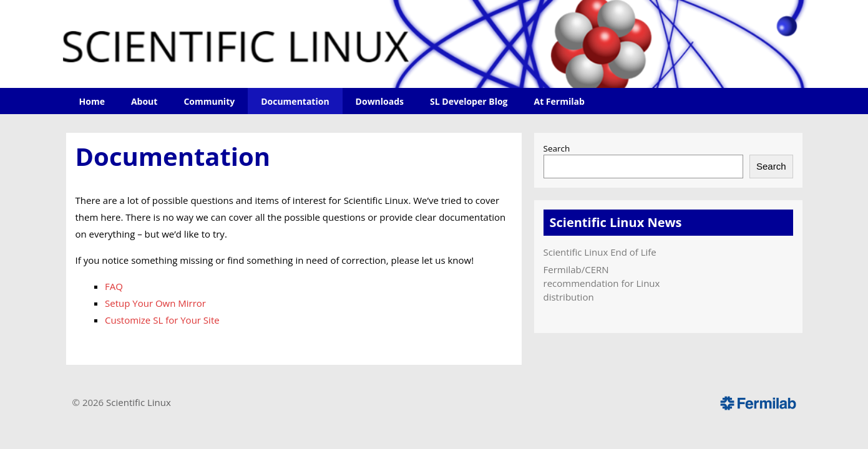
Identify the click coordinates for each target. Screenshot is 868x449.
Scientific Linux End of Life (600, 252)
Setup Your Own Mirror (155, 303)
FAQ (114, 286)
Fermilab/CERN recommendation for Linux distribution (602, 283)
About (144, 101)
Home (92, 101)
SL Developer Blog (469, 101)
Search (557, 148)
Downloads (380, 101)
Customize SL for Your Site (162, 320)
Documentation (295, 101)
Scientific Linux (139, 402)
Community (209, 101)
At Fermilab (559, 101)
